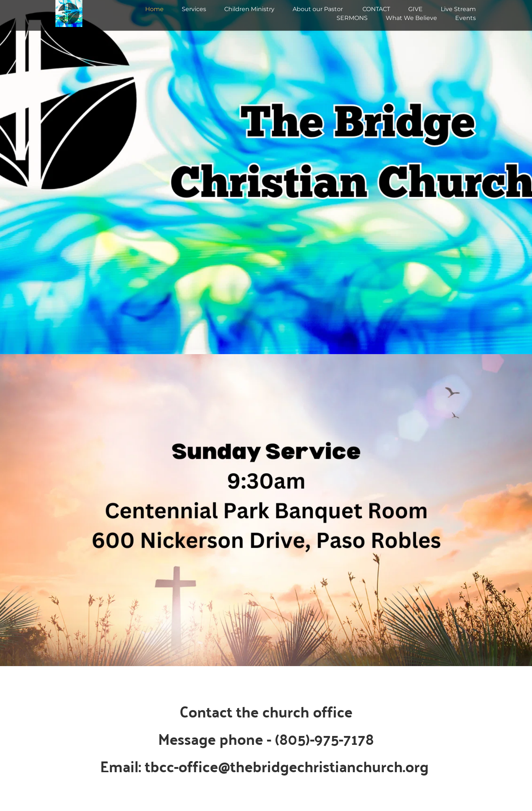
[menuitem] (154, 9)
